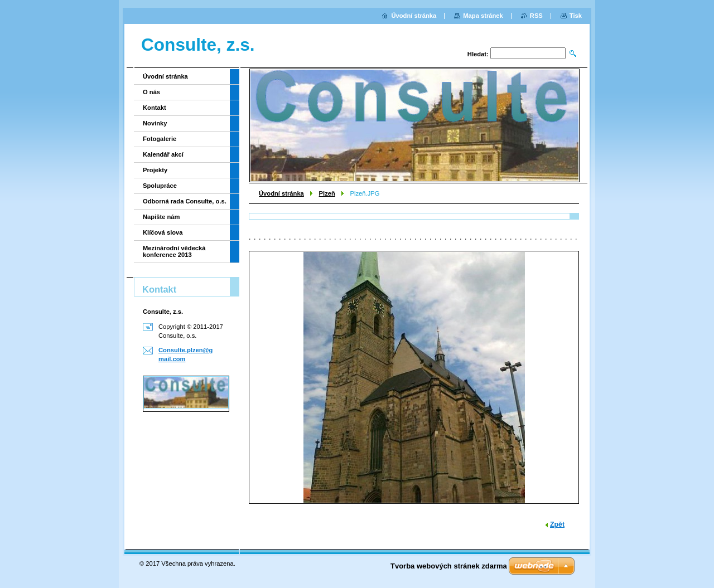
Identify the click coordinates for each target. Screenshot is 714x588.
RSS (536, 16)
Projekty (155, 170)
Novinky (155, 123)
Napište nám (161, 217)
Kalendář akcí (163, 154)
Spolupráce (160, 186)
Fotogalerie (160, 139)
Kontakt (155, 108)
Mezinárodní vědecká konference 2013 (174, 251)
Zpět (557, 524)
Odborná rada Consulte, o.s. (185, 201)
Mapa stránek (483, 16)
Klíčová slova (163, 232)
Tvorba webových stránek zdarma (449, 566)
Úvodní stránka (281, 193)
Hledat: (478, 54)
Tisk (576, 16)
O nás (151, 92)
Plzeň (327, 193)
